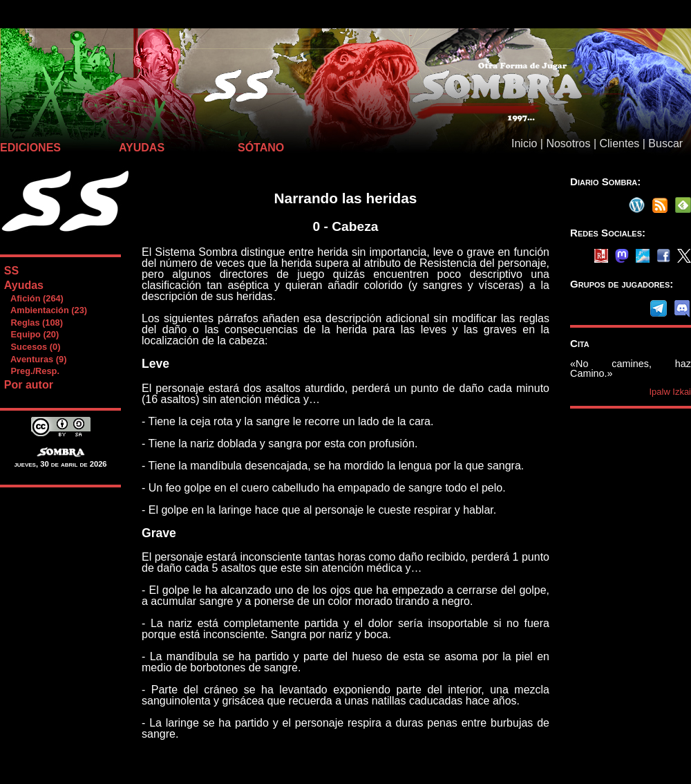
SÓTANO (261, 148)
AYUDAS (142, 148)
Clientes (619, 143)
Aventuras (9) (35, 359)
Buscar (665, 143)
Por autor (29, 385)
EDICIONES (30, 148)
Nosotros (568, 143)
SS (11, 271)
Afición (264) (34, 298)
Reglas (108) (33, 323)
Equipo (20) (31, 334)
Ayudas (24, 285)
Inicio (524, 143)
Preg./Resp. (31, 371)
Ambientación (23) (45, 310)
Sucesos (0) (32, 347)
